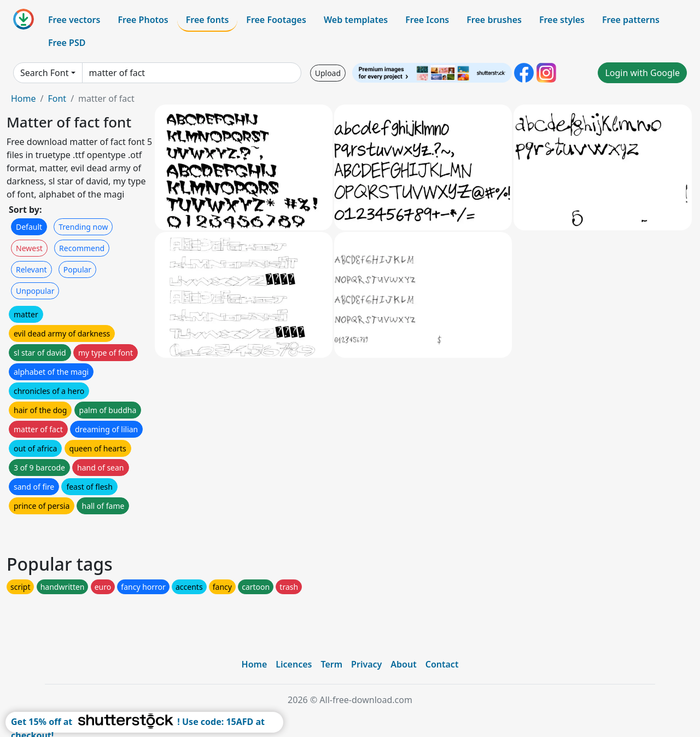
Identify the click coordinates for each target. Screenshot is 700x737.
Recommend (82, 248)
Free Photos (143, 20)
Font (57, 98)
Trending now (83, 227)
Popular (77, 269)
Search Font (44, 73)
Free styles (562, 20)
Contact (442, 664)
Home (24, 98)
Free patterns (631, 20)
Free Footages (276, 20)
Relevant (31, 269)
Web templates (356, 20)
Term (331, 664)
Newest (29, 248)
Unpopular (35, 291)
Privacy (366, 664)
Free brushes (494, 20)
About (403, 664)
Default (29, 227)
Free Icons (427, 20)
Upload (328, 73)
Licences (294, 664)
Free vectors (74, 20)
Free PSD (67, 43)
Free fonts (208, 20)
